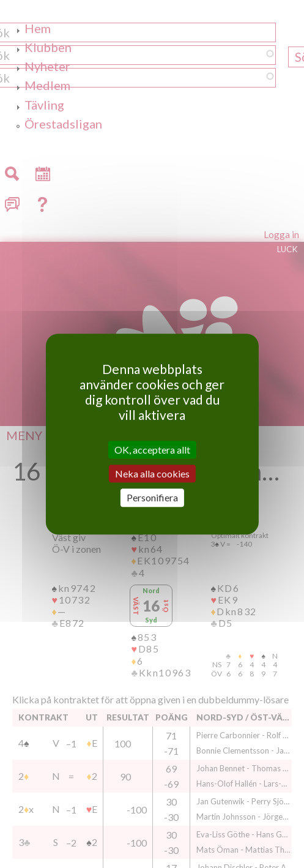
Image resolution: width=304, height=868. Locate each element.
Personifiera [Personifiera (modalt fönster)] (152, 498)
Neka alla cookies (152, 473)
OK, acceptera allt (152, 450)
